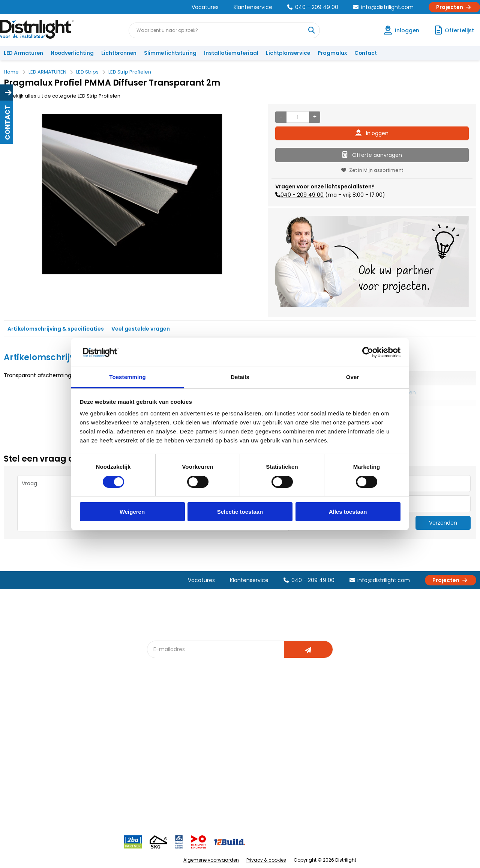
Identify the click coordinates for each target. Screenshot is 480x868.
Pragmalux (332, 53)
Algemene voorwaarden (211, 860)
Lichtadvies (237, 716)
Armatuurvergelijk (245, 753)
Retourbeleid (23, 786)
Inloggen (372, 133)
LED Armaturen (23, 53)
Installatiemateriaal (231, 53)
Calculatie (308, 728)
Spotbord (163, 765)
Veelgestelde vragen (106, 790)
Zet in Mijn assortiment (372, 170)
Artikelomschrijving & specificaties (56, 329)
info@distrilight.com (383, 7)
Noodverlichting (72, 53)
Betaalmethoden (28, 753)
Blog (157, 716)
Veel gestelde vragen (141, 329)
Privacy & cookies (266, 860)
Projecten (454, 7)
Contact (366, 53)
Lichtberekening (243, 728)
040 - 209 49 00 (313, 7)
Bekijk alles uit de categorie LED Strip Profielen (62, 96)
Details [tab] (240, 377)
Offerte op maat (171, 741)
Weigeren (132, 512)
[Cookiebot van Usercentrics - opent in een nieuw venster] (368, 352)
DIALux (159, 728)
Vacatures (205, 7)
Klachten (18, 728)
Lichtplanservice (288, 53)
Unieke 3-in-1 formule (106, 728)
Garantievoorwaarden (35, 741)
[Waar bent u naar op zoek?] (312, 30)
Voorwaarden (97, 753)
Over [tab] (353, 377)
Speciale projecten (247, 765)
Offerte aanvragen (372, 155)
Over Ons (91, 716)
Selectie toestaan (240, 512)
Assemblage (311, 716)
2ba (156, 790)
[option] (132, 194)
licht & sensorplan (245, 741)
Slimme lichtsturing (170, 53)
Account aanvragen (32, 716)
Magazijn (307, 741)
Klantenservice (253, 7)
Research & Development (327, 765)
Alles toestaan (348, 512)
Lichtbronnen (119, 53)
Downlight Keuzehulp (177, 778)
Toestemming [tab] (127, 377)
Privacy (88, 778)
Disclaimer (92, 765)
